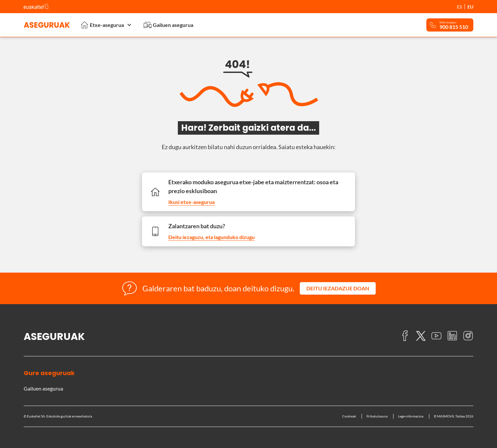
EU (470, 7)
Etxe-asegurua (107, 25)
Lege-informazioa (411, 416)
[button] (338, 288)
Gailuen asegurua (168, 25)
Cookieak (349, 416)
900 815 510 (454, 27)
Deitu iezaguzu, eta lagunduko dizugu (212, 237)
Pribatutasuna (377, 416)
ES (459, 7)
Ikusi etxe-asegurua (191, 202)
